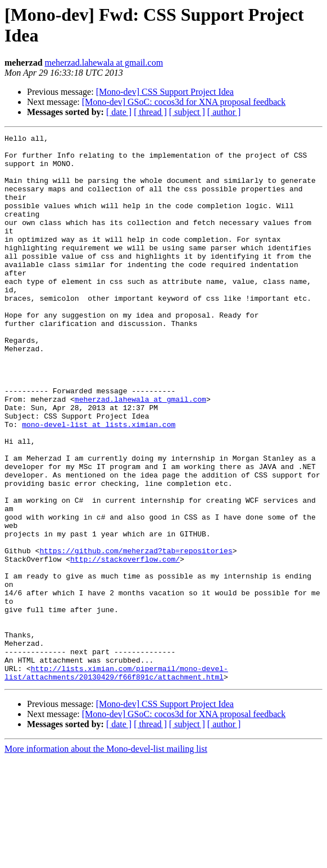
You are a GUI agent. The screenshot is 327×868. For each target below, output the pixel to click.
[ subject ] (187, 112)
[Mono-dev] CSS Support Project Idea (165, 92)
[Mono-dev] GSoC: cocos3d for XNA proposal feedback (184, 102)
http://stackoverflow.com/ (125, 645)
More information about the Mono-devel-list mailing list (106, 858)
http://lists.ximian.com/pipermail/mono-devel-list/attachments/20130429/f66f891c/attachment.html (116, 781)
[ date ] (119, 112)
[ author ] (224, 112)
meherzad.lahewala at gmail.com (104, 63)
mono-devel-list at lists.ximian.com (99, 483)
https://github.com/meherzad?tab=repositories (136, 635)
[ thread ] (150, 112)
